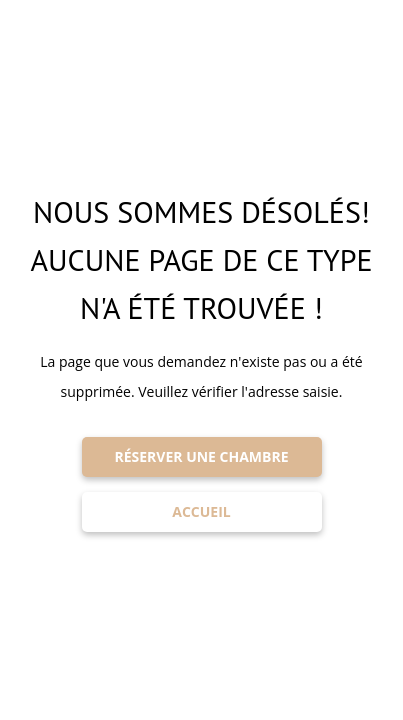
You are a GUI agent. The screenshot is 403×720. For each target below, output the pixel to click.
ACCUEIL (201, 511)
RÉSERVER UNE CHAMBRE (201, 456)
